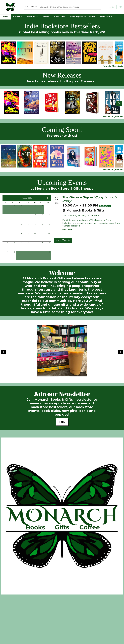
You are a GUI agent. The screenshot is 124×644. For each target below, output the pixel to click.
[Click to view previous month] (6, 198)
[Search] (98, 7)
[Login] (111, 7)
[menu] (62, 17)
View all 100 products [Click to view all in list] (113, 66)
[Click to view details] (9, 53)
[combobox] (31, 7)
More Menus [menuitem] (106, 17)
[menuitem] (5, 17)
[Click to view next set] (119, 53)
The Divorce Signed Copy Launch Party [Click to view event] (90, 199)
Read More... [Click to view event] (68, 229)
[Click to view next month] (48, 198)
